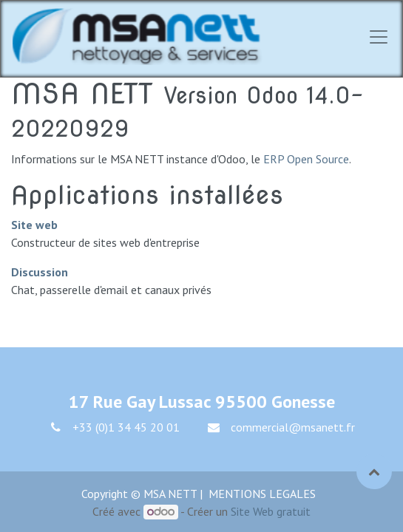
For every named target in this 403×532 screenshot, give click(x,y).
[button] (374, 471)
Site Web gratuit (271, 511)
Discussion (40, 272)
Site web (34, 225)
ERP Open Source (306, 159)
